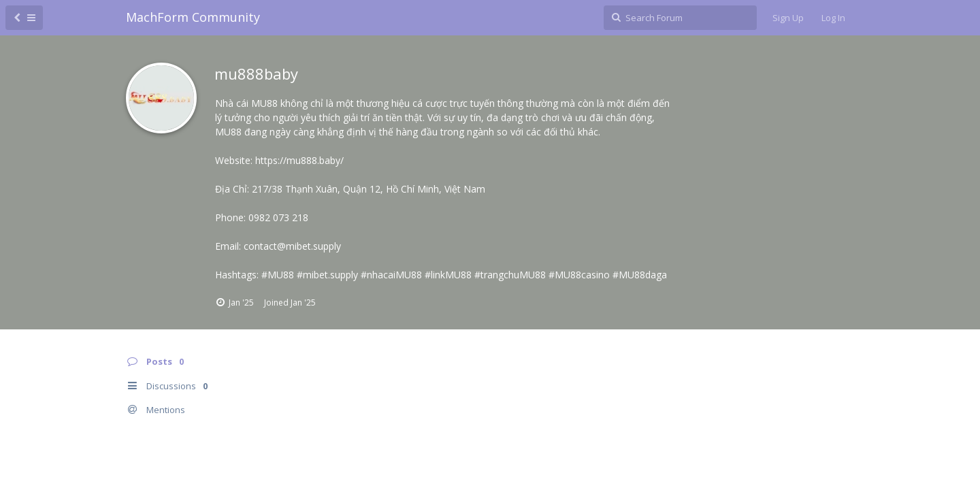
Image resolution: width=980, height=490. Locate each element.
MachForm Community (193, 17)
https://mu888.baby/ (299, 160)
